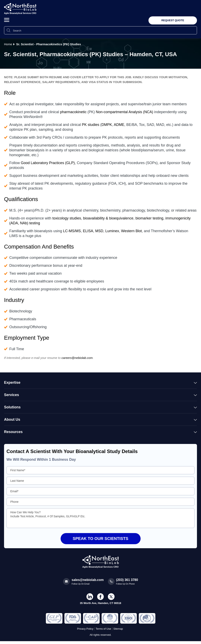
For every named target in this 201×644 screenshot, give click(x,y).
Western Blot (131, 231)
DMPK (107, 125)
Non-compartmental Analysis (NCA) (124, 112)
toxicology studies (67, 218)
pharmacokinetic (73, 112)
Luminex (112, 231)
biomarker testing (149, 218)
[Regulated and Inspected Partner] (54, 618)
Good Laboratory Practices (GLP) (48, 163)
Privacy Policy (85, 629)
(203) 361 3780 (127, 580)
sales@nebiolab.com (88, 580)
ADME (119, 125)
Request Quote (173, 20)
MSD (99, 231)
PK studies (91, 125)
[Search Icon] (8, 30)
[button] (7, 20)
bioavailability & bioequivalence (108, 218)
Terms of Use (103, 629)
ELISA (88, 231)
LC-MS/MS (72, 231)
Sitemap (118, 629)
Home (8, 44)
